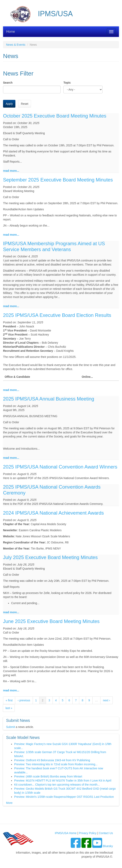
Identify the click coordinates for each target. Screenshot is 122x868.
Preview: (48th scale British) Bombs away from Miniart (48, 776)
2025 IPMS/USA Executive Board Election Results (57, 315)
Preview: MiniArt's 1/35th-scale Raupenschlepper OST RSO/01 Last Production (64, 797)
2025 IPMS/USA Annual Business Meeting (49, 399)
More (9, 803)
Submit (11, 727)
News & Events (16, 45)
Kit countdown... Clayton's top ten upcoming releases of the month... (57, 785)
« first (9, 700)
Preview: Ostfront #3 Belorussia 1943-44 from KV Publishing (52, 760)
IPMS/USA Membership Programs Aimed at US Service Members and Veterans (54, 246)
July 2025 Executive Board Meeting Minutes (50, 557)
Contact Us (106, 833)
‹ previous (24, 700)
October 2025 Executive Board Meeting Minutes (55, 116)
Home (11, 32)
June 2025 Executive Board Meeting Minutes (51, 621)
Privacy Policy (88, 833)
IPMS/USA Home (66, 833)
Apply (9, 104)
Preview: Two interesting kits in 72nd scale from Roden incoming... (56, 764)
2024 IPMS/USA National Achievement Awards (53, 513)
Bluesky (108, 846)
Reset (25, 104)
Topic (67, 83)
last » (9, 708)
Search (8, 83)
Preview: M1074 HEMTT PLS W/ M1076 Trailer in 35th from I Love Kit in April (63, 781)
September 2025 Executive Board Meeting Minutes (58, 180)
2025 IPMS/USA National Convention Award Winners (60, 467)
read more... (11, 171)
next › (106, 700)
